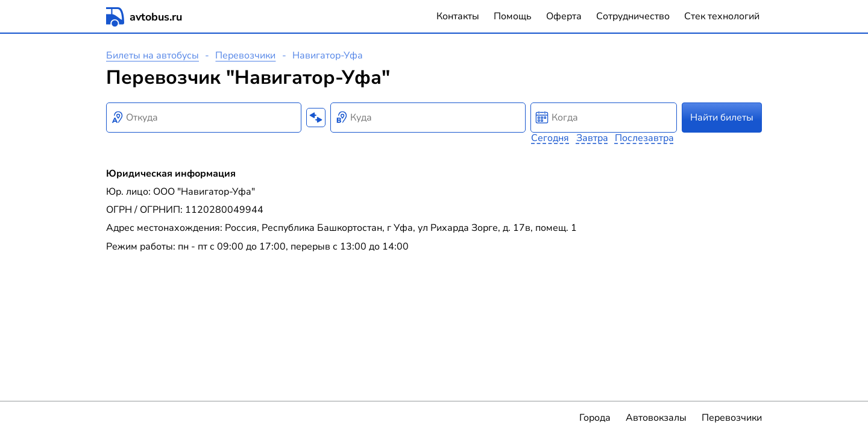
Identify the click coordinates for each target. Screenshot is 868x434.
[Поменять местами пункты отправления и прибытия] (316, 118)
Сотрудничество (633, 16)
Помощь (513, 16)
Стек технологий (722, 16)
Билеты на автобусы (153, 55)
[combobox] (204, 118)
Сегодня (550, 138)
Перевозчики (245, 55)
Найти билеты (722, 118)
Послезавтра (644, 138)
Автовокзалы (656, 418)
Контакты (458, 16)
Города (595, 418)
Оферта (564, 16)
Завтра (592, 138)
